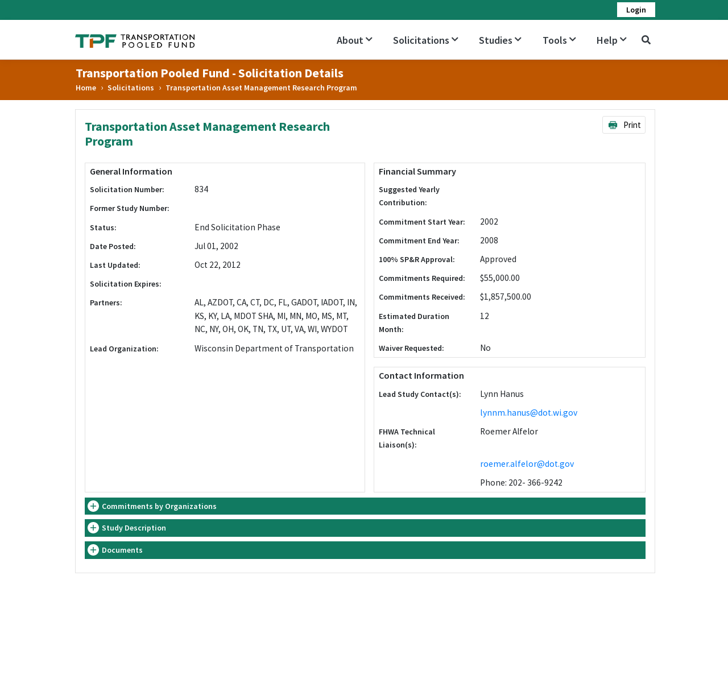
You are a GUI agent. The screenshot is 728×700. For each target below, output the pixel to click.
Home (86, 88)
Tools (559, 40)
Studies (500, 40)
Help (612, 40)
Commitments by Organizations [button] (159, 506)
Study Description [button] (134, 528)
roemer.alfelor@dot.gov (527, 464)
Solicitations (426, 40)
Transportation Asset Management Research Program (261, 88)
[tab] (365, 506)
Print (624, 125)
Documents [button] (122, 550)
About (355, 40)
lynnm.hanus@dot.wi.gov (529, 413)
